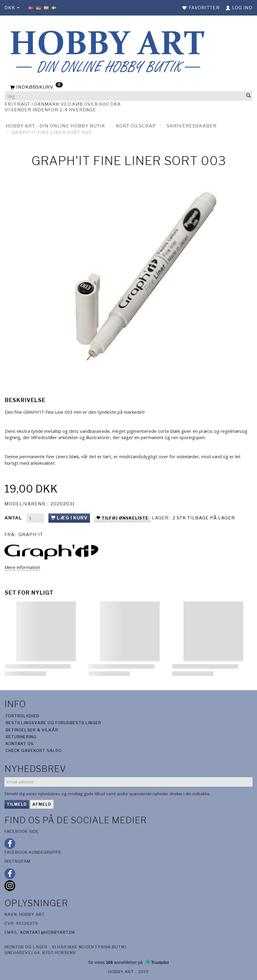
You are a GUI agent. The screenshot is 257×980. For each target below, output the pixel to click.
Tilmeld (17, 804)
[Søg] (249, 96)
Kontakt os (20, 744)
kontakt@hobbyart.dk (48, 932)
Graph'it (31, 535)
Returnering (21, 737)
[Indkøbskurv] (128, 87)
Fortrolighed (23, 716)
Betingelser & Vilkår (32, 730)
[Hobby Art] (106, 51)
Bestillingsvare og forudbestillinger (53, 723)
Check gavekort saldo (34, 750)
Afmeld (42, 804)
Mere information (22, 567)
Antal (14, 518)
